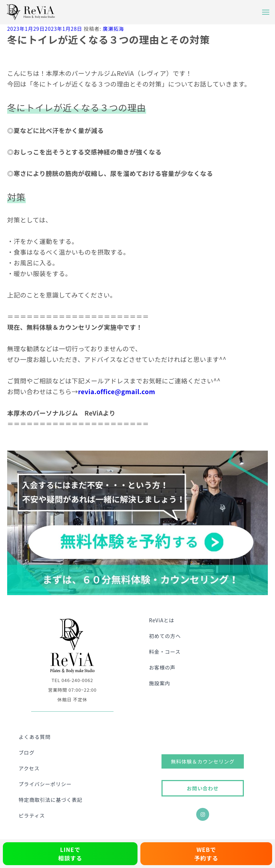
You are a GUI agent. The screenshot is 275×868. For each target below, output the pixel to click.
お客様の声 (162, 667)
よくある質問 (35, 737)
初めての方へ (165, 636)
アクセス (29, 768)
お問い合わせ (202, 788)
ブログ (27, 752)
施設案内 (160, 683)
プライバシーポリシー (45, 784)
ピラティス (32, 815)
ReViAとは (161, 620)
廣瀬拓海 (113, 29)
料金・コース (165, 652)
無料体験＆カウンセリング (203, 761)
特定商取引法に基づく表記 (50, 800)
